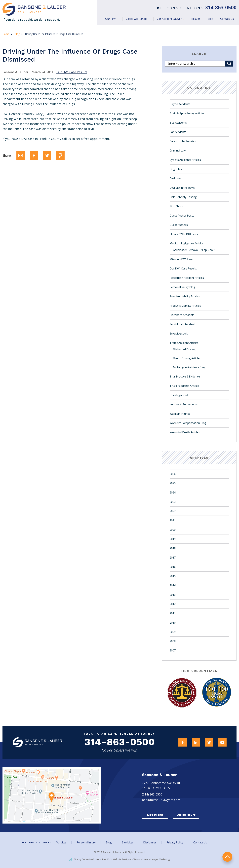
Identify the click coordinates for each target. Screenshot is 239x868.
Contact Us (227, 19)
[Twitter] (47, 155)
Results (196, 19)
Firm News (176, 206)
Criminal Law (178, 151)
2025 (173, 483)
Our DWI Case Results (183, 268)
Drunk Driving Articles (187, 358)
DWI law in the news (182, 188)
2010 (173, 623)
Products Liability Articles (185, 306)
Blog (210, 19)
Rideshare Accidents (182, 315)
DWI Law (175, 178)
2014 (173, 585)
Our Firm (111, 19)
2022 (173, 511)
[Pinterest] (60, 155)
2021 (173, 520)
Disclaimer (150, 842)
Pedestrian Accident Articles (187, 278)
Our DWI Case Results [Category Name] (72, 72)
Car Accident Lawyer (170, 19)
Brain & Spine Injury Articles (187, 113)
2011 (173, 613)
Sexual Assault (179, 334)
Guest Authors (179, 225)
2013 (173, 595)
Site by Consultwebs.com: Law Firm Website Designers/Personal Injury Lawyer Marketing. (120, 859)
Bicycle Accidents (180, 104)
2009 (173, 632)
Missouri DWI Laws (182, 259)
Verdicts (61, 842)
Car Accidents (178, 132)
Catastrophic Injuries (183, 141)
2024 (173, 492)
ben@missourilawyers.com (161, 800)
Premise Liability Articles (185, 296)
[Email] (21, 155)
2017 (173, 558)
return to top (227, 856)
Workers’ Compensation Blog (188, 423)
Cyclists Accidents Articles (185, 160)
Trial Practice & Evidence (185, 377)
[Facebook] (34, 155)
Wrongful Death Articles (185, 432)
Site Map (127, 842)
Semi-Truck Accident (182, 324)
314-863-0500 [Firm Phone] (119, 742)
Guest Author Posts (182, 216)
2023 (173, 502)
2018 (173, 548)
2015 (173, 576)
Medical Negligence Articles (187, 243)
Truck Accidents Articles (184, 386)
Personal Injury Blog (182, 287)
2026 (173, 474)
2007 (173, 650)
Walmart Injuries (180, 414)
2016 (173, 567)
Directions (155, 815)
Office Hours (187, 815)
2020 (173, 530)
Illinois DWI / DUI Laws (184, 234)
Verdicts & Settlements (184, 404)
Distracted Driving (184, 349)
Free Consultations (196, 8)
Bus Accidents (178, 123)
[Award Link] (181, 693)
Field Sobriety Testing (183, 197)
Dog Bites (176, 169)
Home (6, 34)
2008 (173, 641)
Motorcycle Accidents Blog (189, 367)
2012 (173, 604)
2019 (173, 539)
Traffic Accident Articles (184, 343)
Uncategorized (179, 395)
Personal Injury (86, 842)
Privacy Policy (175, 842)
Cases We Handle (137, 19)
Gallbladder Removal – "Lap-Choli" (194, 250)
